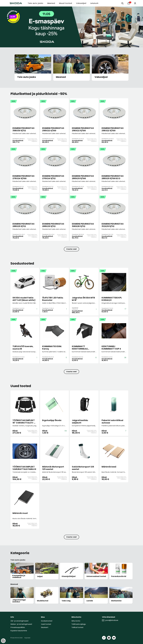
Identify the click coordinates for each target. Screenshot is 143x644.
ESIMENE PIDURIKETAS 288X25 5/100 (83, 177)
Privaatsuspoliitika (18, 627)
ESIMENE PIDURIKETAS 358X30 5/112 (23, 129)
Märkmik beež (109, 467)
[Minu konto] (135, 3)
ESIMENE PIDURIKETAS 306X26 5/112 (83, 225)
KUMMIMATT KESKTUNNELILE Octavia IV (80, 348)
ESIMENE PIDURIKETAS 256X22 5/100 (83, 129)
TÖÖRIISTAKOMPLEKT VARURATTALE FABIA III (24, 468)
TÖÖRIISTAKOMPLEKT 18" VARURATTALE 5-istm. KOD (24, 422)
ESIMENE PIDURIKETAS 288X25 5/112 (23, 225)
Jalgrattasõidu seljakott (80, 422)
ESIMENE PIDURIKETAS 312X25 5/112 (113, 225)
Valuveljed (101, 77)
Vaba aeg (66, 601)
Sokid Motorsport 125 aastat (83, 468)
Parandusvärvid (119, 576)
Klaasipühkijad (69, 576)
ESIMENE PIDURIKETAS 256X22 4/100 (53, 129)
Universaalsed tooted (96, 576)
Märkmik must (20, 513)
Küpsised (27, 638)
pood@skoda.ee (112, 620)
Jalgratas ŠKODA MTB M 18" (83, 299)
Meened (61, 77)
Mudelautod (43, 601)
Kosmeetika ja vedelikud (19, 576)
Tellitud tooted (77, 627)
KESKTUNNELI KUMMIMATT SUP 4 (111, 348)
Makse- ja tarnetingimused (21, 624)
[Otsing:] (122, 3)
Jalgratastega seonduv (19, 601)
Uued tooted (46, 624)
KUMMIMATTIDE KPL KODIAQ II (112, 299)
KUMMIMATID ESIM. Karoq (52, 348)
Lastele (90, 601)
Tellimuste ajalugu (79, 624)
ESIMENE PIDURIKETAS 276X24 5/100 (23, 177)
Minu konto (76, 621)
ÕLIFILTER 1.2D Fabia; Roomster (53, 299)
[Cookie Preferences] (3, 641)
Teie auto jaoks (27, 77)
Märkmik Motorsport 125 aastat (53, 468)
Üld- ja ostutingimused (19, 621)
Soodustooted (47, 621)
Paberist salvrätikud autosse (112, 422)
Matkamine (116, 601)
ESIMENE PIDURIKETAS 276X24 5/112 (53, 177)
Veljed (40, 576)
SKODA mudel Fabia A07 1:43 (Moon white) (24, 299)
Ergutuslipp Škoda (52, 420)
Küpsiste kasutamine (19, 631)
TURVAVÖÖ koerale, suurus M (23, 348)
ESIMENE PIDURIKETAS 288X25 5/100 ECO (113, 177)
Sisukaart (45, 627)
